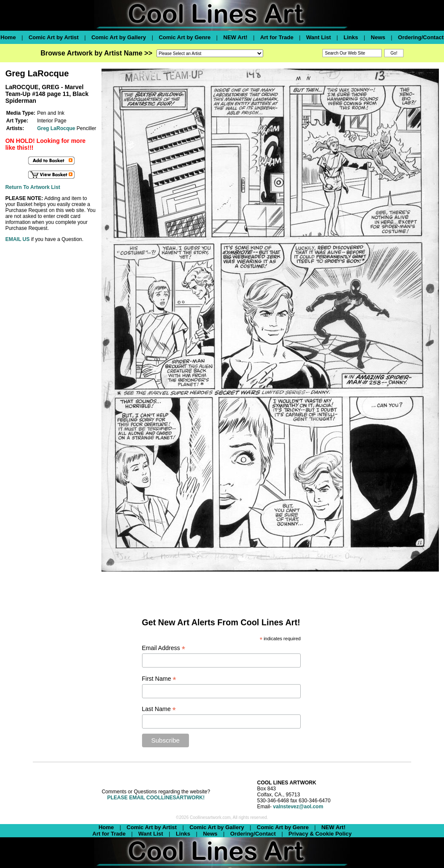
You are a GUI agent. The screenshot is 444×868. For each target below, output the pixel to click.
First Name (159, 679)
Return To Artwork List (33, 187)
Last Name (159, 709)
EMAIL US (17, 239)
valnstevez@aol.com (298, 807)
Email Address (164, 648)
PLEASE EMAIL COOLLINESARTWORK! (156, 798)
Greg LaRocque (56, 128)
